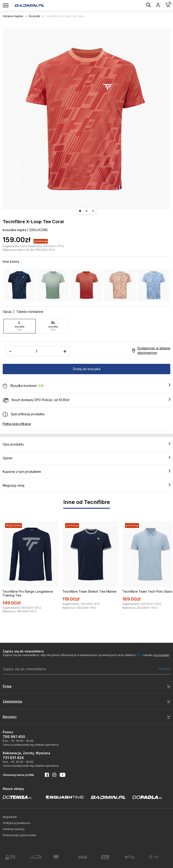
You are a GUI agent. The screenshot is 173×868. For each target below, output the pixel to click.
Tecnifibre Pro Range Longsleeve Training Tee (28, 593)
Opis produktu (86, 444)
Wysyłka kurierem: (86, 386)
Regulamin (10, 817)
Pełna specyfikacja (17, 424)
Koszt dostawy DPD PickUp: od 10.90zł (86, 400)
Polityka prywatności (17, 823)
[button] (80, 211)
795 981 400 (14, 737)
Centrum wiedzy (14, 829)
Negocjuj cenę (86, 485)
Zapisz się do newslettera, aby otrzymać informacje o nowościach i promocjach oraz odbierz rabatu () (86, 655)
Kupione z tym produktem (86, 471)
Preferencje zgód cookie (19, 835)
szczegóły (161, 655)
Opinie (86, 458)
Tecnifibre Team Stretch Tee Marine (89, 591)
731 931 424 (13, 758)
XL (53, 326)
